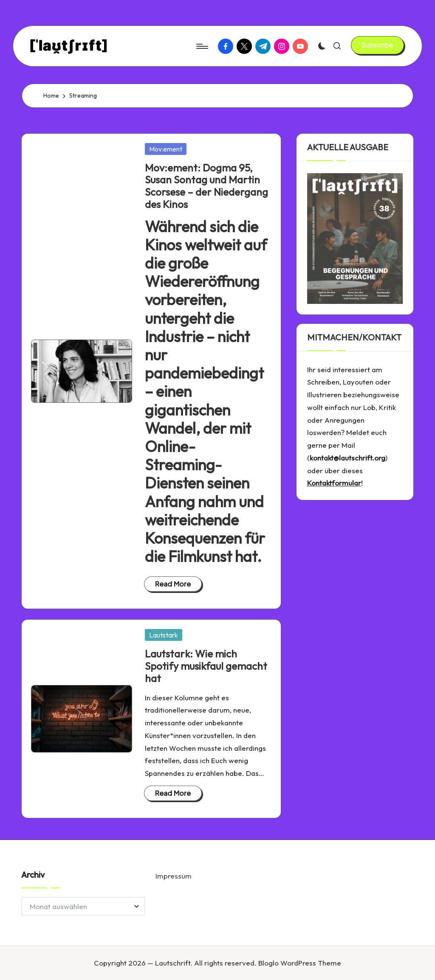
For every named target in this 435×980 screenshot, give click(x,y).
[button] (377, 45)
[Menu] (202, 46)
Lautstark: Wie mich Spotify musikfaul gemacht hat (206, 666)
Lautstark (164, 635)
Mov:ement (166, 149)
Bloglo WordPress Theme (300, 963)
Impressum (174, 876)
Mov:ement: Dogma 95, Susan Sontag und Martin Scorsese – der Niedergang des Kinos (206, 186)
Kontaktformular (334, 483)
